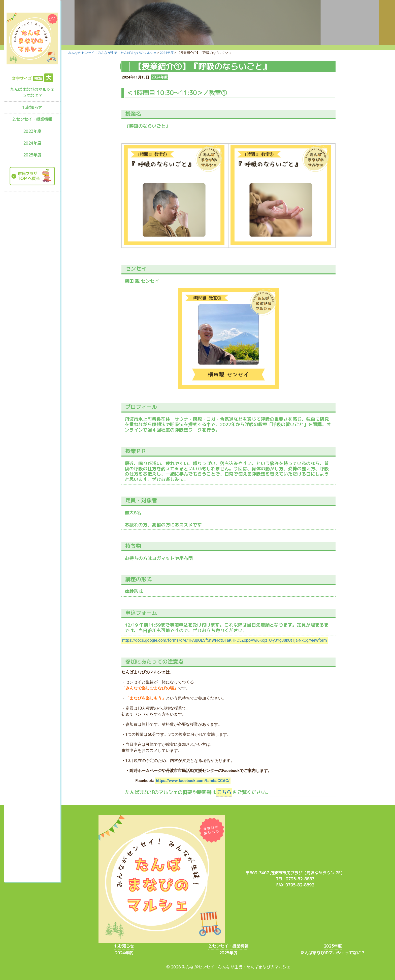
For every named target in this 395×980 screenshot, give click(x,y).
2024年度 (32, 143)
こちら (224, 792)
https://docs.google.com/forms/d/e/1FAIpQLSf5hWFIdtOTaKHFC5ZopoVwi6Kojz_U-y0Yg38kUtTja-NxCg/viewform (225, 640)
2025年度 (32, 155)
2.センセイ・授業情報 (32, 119)
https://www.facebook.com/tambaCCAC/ (193, 781)
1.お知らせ (32, 107)
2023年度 (32, 131)
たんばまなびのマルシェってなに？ (32, 93)
